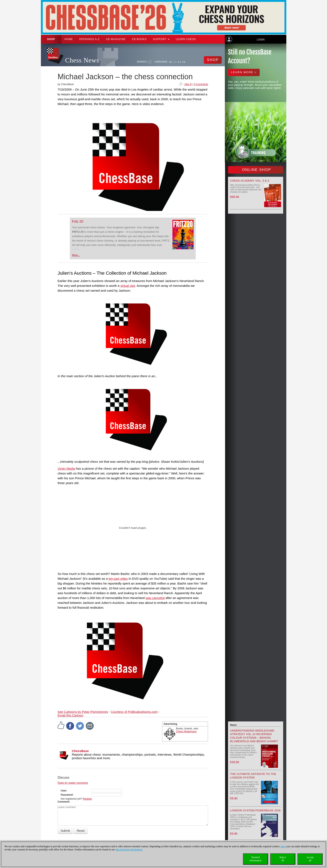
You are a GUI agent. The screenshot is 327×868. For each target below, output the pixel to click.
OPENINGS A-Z (89, 39)
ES (180, 62)
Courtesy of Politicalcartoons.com (134, 712)
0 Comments (201, 84)
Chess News (82, 60)
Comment (63, 802)
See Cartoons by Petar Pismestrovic (83, 712)
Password (67, 795)
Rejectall (283, 859)
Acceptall (310, 859)
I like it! (188, 84)
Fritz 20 (78, 222)
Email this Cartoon (71, 715)
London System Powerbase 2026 (255, 810)
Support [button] (161, 39)
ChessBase (80, 751)
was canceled (155, 598)
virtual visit (128, 286)
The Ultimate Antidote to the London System (253, 776)
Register (87, 799)
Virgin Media (66, 468)
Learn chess (186, 39)
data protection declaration (129, 850)
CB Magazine (116, 39)
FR (184, 62)
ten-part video (118, 579)
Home (69, 39)
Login (261, 40)
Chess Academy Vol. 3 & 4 (250, 181)
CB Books (139, 39)
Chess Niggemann (186, 732)
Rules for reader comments (73, 783)
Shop (51, 39)
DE (171, 62)
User (64, 791)
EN (175, 62)
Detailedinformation (256, 859)
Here (283, 846)
